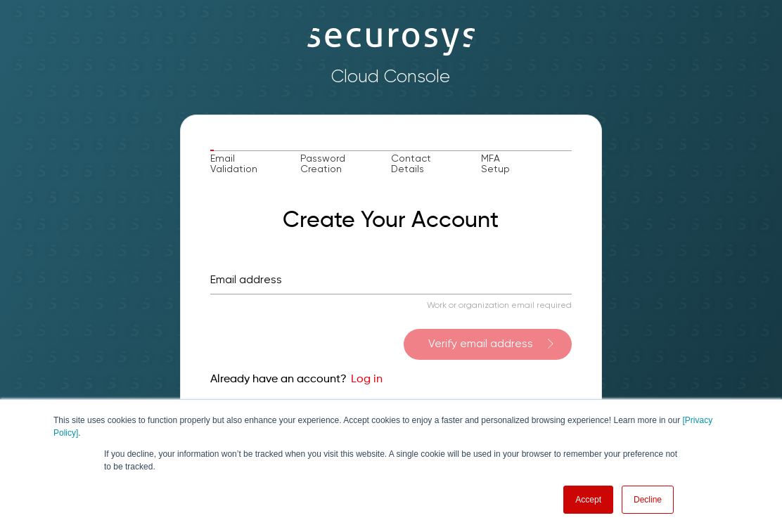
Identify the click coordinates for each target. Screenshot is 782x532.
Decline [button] (648, 500)
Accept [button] (588, 500)
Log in (367, 379)
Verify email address (481, 344)
